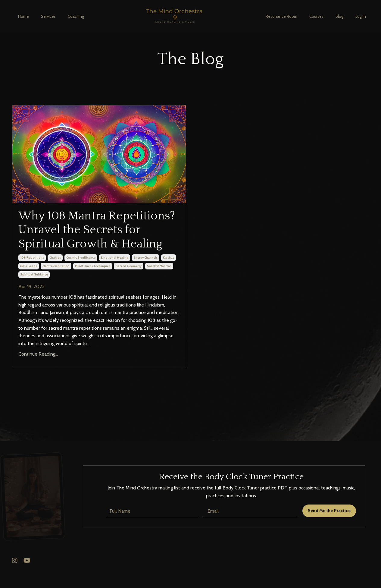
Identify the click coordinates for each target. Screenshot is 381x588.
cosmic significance (81, 276)
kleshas (169, 276)
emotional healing (115, 276)
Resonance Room (281, 16)
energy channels (146, 276)
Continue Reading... (38, 373)
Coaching (76, 16)
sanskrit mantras (159, 284)
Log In (361, 16)
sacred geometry (129, 284)
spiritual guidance (34, 293)
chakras (55, 276)
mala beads (29, 284)
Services (48, 16)
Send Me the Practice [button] (329, 529)
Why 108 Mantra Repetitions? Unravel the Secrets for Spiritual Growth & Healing (99, 239)
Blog (339, 16)
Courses (316, 16)
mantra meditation (56, 284)
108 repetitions (32, 276)
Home (23, 16)
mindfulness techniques (93, 284)
